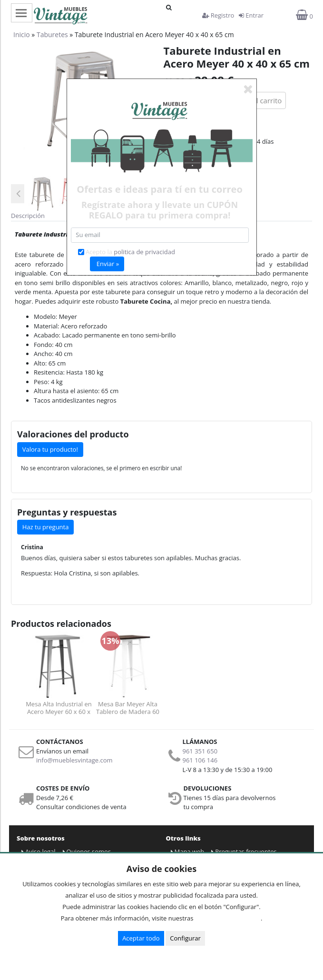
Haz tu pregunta (46, 527)
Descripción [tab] (28, 216)
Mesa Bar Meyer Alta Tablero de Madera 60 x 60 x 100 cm (128, 708)
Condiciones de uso (230, 918)
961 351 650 (200, 751)
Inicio (22, 35)
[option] (40, 193)
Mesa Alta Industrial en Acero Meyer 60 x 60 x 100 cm (59, 708)
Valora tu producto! (50, 449)
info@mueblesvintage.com (74, 760)
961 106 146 (200, 760)
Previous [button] (18, 194)
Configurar (185, 938)
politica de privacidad (144, 252)
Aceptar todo (141, 938)
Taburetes (52, 35)
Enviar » (108, 264)
